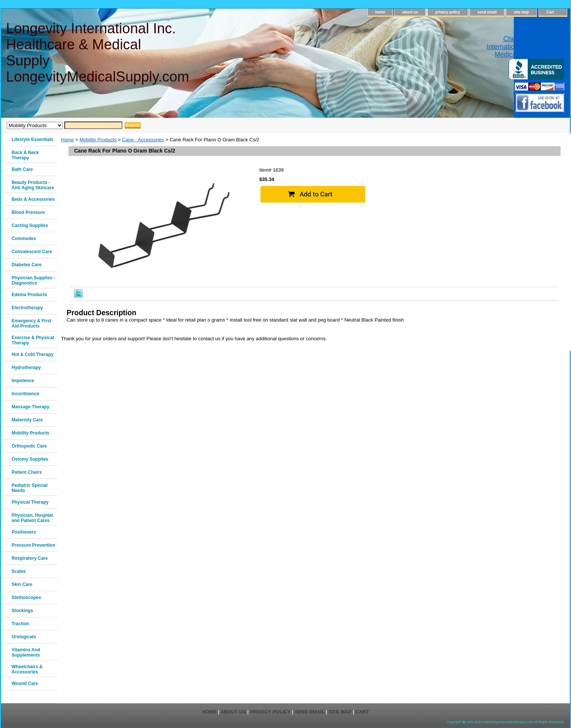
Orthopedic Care (29, 446)
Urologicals (24, 637)
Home (68, 140)
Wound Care (25, 684)
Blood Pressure (28, 212)
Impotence (23, 381)
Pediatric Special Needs (30, 488)
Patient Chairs (27, 472)
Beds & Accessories (33, 199)
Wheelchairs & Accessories (27, 669)
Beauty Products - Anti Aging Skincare (33, 185)
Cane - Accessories (143, 140)
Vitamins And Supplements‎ (26, 652)
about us (410, 12)
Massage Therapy (30, 407)
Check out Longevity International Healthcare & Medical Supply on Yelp (525, 47)
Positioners (24, 532)
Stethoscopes (26, 598)
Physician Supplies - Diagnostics (33, 280)
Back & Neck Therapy (25, 155)
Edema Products (29, 295)
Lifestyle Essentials (32, 139)
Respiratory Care (30, 558)
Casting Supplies (30, 225)
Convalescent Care (32, 252)
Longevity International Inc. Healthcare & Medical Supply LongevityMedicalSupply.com (97, 53)
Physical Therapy (30, 502)
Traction (20, 624)
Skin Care (22, 584)
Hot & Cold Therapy (33, 354)
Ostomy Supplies (30, 459)
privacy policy (448, 12)
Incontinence (25, 394)
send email (487, 12)
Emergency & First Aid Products (31, 323)
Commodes (24, 239)
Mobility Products (98, 140)
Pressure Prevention (33, 545)
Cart (550, 12)
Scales (19, 571)
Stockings (22, 611)
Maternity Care (27, 420)
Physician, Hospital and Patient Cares (32, 518)
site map (521, 12)
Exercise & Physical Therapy (33, 340)
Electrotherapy (27, 308)
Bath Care (22, 169)
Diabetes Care (27, 265)
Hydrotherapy (26, 368)
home (380, 12)
